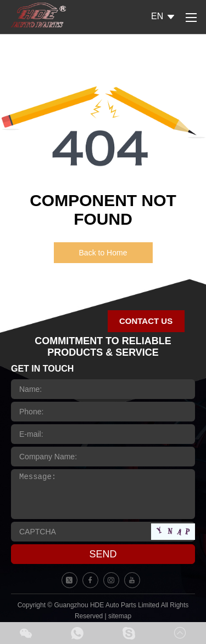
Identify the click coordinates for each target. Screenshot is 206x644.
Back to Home (103, 253)
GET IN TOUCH (42, 369)
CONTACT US (146, 321)
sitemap (120, 616)
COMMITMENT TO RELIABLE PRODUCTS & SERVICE (103, 347)
